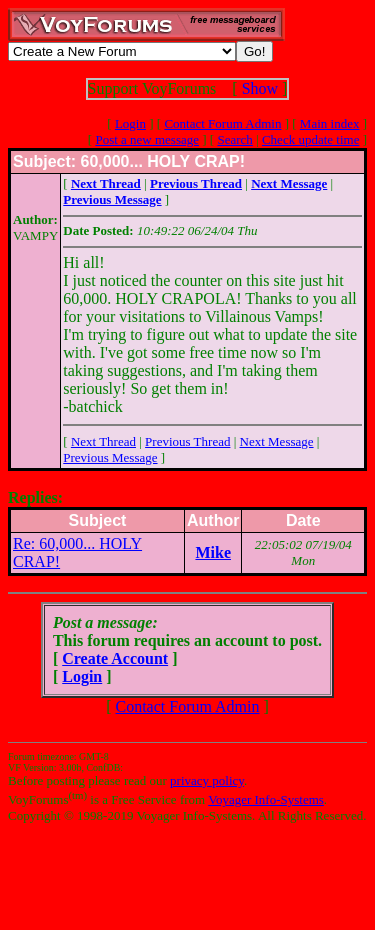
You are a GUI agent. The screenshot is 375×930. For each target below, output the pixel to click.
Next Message (277, 441)
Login (130, 123)
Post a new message (147, 139)
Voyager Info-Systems (266, 799)
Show (260, 88)
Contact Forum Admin (222, 123)
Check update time (310, 139)
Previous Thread (187, 441)
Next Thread (103, 441)
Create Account (115, 658)
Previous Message (110, 457)
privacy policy (207, 780)
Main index (330, 123)
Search (234, 139)
